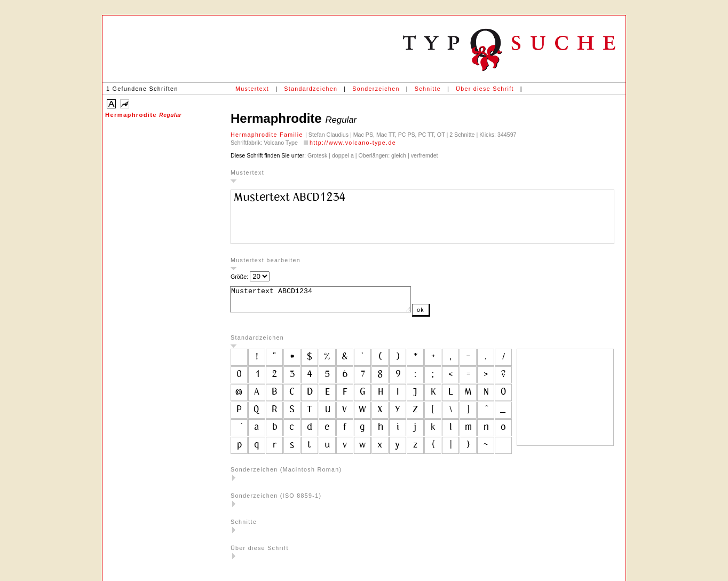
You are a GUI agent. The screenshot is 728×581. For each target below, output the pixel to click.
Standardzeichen (311, 89)
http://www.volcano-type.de (353, 143)
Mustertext (252, 89)
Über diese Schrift (485, 89)
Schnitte (428, 89)
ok (442, 315)
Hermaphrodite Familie (268, 135)
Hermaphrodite (143, 115)
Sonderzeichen (376, 89)
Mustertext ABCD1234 (331, 302)
